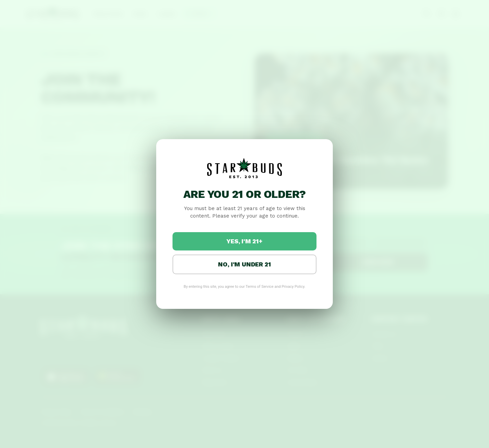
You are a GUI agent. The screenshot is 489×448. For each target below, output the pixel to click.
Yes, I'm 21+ (244, 241)
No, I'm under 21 (244, 264)
